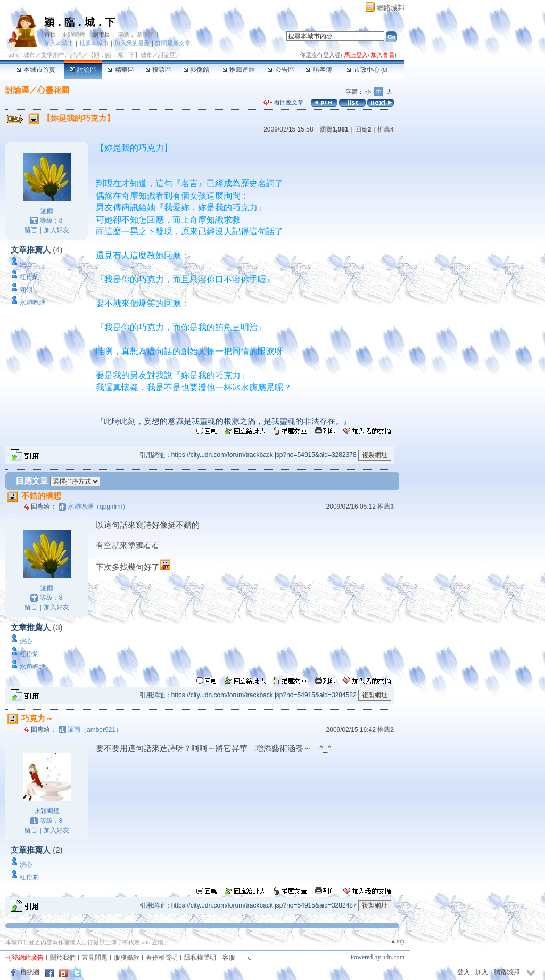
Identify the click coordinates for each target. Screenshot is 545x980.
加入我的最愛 (132, 43)
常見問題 (95, 958)
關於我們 (63, 958)
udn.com (393, 957)
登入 (464, 972)
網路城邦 (391, 8)
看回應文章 (283, 102)
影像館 (196, 70)
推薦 (386, 129)
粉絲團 (30, 972)
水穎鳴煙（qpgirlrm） (98, 507)
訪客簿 (319, 70)
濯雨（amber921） (95, 730)
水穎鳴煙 (73, 35)
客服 (229, 958)
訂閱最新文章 (173, 43)
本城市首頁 (36, 70)
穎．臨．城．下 (80, 22)
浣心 (26, 264)
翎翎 (26, 290)
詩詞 (76, 55)
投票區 (158, 70)
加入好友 (56, 230)
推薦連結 (239, 70)
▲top (397, 941)
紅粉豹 (29, 277)
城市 (29, 55)
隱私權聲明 (200, 958)
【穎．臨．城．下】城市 (120, 55)
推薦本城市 (94, 43)
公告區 (281, 70)
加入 (482, 972)
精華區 (121, 70)
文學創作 (53, 55)
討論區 (83, 70)
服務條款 (127, 958)
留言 (31, 230)
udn (13, 55)
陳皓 (123, 35)
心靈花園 (53, 90)
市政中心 (367, 70)
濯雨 (47, 211)
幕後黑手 (148, 35)
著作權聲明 (162, 958)
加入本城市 (59, 43)
